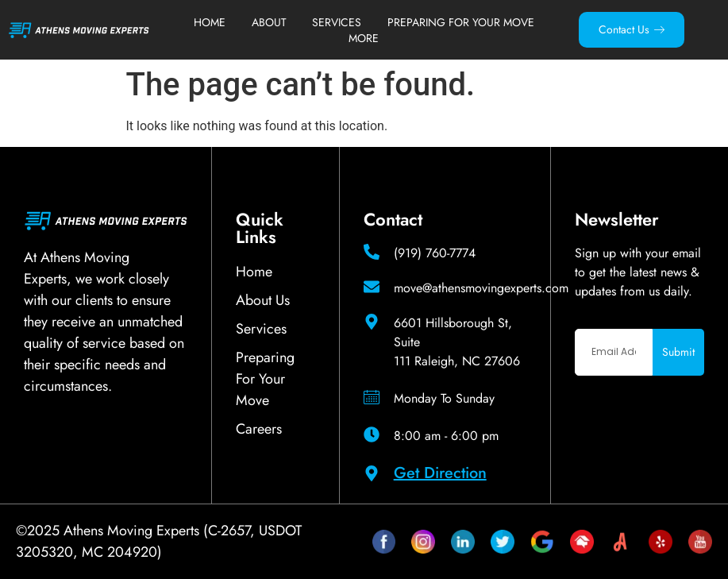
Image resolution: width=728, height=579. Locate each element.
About (269, 22)
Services (337, 22)
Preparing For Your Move (461, 22)
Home (210, 22)
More (364, 38)
